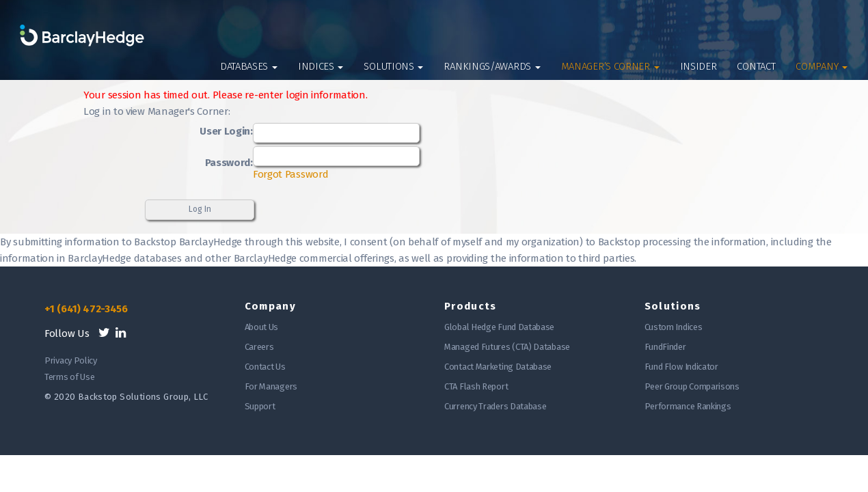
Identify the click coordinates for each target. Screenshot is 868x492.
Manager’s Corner (610, 66)
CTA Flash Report (476, 386)
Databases (249, 66)
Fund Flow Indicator (681, 367)
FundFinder (665, 347)
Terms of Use (69, 377)
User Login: (226, 131)
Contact (756, 66)
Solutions (393, 66)
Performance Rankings (688, 406)
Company (822, 66)
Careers (259, 347)
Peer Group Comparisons (692, 386)
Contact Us (265, 367)
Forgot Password (291, 174)
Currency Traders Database (496, 406)
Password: (229, 163)
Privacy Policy (71, 360)
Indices (321, 66)
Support (260, 406)
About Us (262, 327)
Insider (699, 66)
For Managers (271, 386)
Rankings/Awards (492, 66)
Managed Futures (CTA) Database (507, 347)
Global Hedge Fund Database (499, 327)
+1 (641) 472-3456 (86, 309)
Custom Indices (674, 327)
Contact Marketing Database (498, 367)
